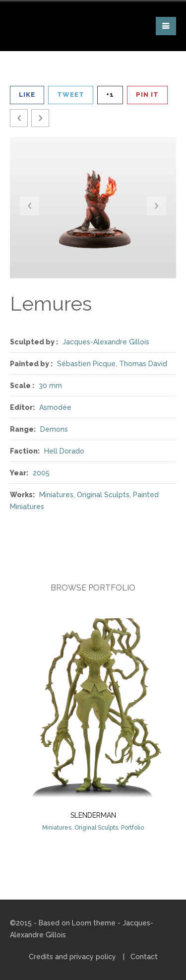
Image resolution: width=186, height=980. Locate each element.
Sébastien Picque (86, 364)
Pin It (147, 95)
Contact (144, 957)
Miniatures (56, 495)
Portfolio (132, 828)
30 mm (50, 386)
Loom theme (94, 923)
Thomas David (143, 364)
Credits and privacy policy (72, 957)
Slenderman (93, 815)
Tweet (71, 95)
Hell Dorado (64, 451)
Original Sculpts (103, 495)
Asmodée (55, 407)
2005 (41, 473)
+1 (110, 95)
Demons (54, 429)
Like (27, 95)
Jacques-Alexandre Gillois (106, 342)
